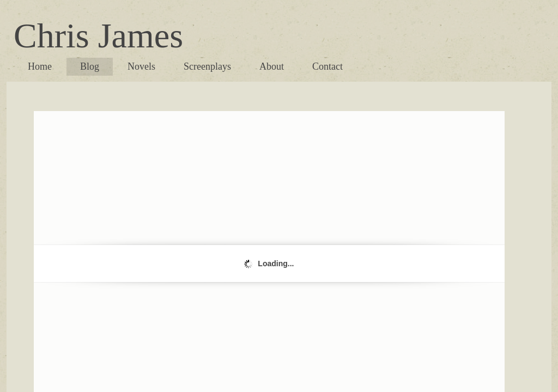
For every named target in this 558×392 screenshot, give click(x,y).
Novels (141, 66)
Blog (90, 66)
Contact (327, 66)
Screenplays (207, 66)
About (272, 66)
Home (40, 66)
